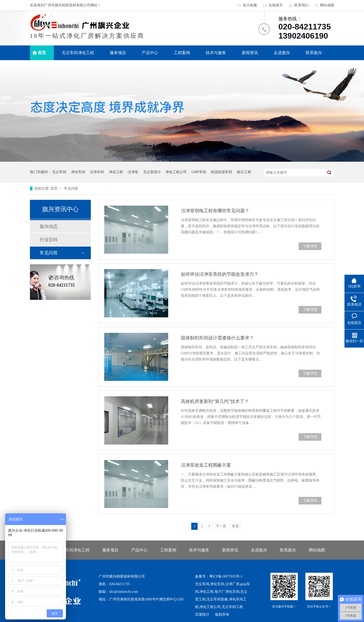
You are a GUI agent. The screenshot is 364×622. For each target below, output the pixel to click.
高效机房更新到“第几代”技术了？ (215, 401)
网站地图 (327, 5)
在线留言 (276, 5)
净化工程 (116, 172)
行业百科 (49, 240)
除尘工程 (244, 172)
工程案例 (182, 53)
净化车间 (78, 172)
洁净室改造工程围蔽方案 (206, 465)
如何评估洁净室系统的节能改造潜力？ (220, 274)
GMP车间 (199, 172)
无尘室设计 (152, 172)
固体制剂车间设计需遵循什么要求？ (217, 338)
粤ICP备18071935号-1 (226, 576)
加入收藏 (250, 5)
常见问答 (71, 189)
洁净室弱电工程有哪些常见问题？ (215, 211)
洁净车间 (97, 172)
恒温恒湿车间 (221, 172)
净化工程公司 (176, 172)
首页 (42, 53)
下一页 (221, 526)
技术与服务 (216, 53)
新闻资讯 (250, 53)
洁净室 (133, 172)
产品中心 (150, 53)
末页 (235, 526)
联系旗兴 (314, 53)
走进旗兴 (282, 53)
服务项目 (118, 53)
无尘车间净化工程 (78, 53)
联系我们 (301, 5)
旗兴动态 (49, 226)
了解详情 (310, 246)
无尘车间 (59, 172)
